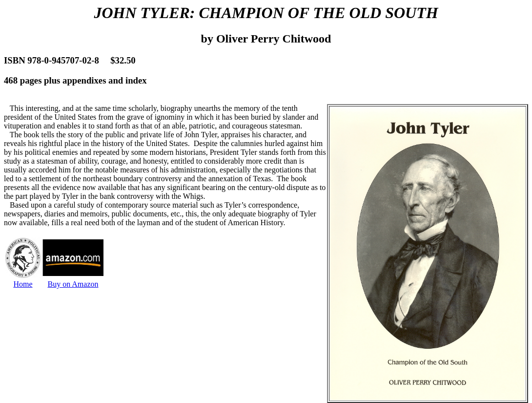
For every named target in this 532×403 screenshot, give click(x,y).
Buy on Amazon (73, 284)
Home (23, 284)
